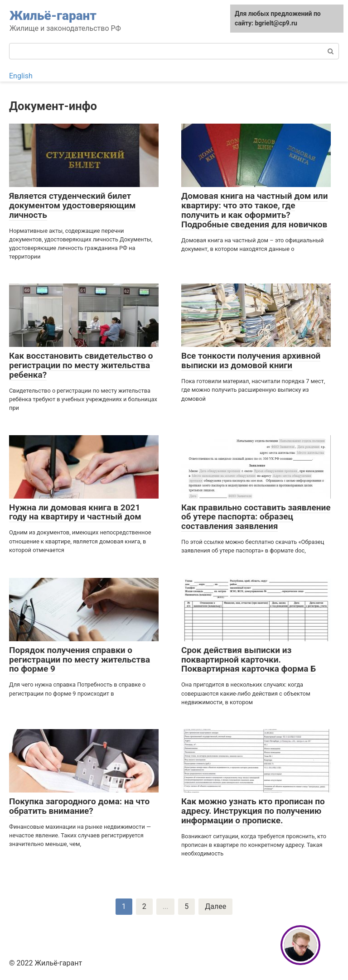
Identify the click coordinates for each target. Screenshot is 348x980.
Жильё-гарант (53, 16)
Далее (215, 906)
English (21, 76)
